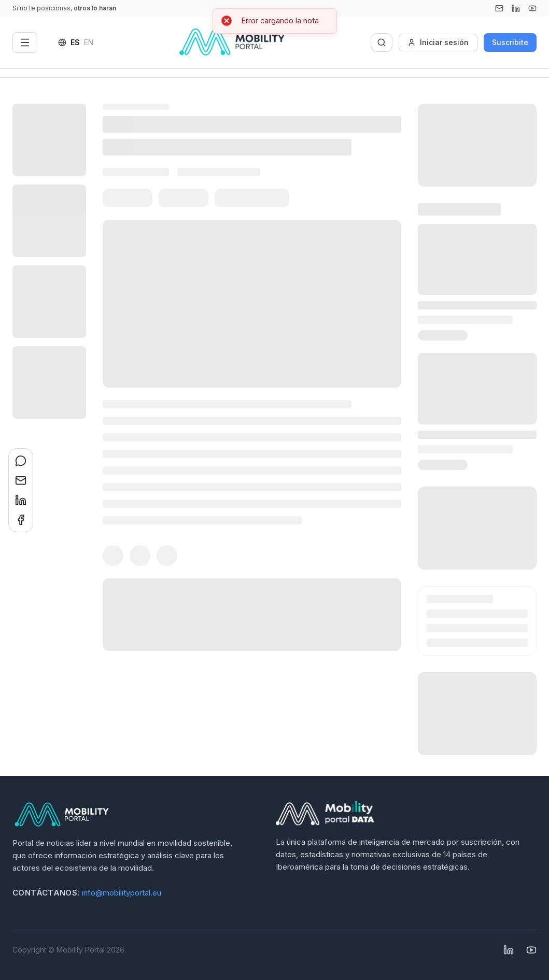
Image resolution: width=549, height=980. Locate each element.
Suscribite (510, 42)
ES (75, 42)
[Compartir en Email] (21, 480)
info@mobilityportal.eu (122, 893)
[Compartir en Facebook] (21, 520)
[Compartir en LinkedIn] (21, 500)
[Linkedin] (516, 8)
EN (89, 42)
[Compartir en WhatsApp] (21, 461)
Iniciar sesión (438, 42)
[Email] (499, 8)
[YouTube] (532, 8)
